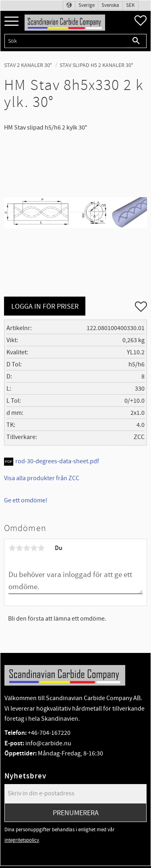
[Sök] (136, 41)
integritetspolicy (22, 840)
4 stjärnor (34, 548)
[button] (11, 22)
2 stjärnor (19, 548)
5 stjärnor (41, 548)
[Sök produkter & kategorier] (65, 41)
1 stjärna (12, 548)
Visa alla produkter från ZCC (42, 478)
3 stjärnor (27, 548)
